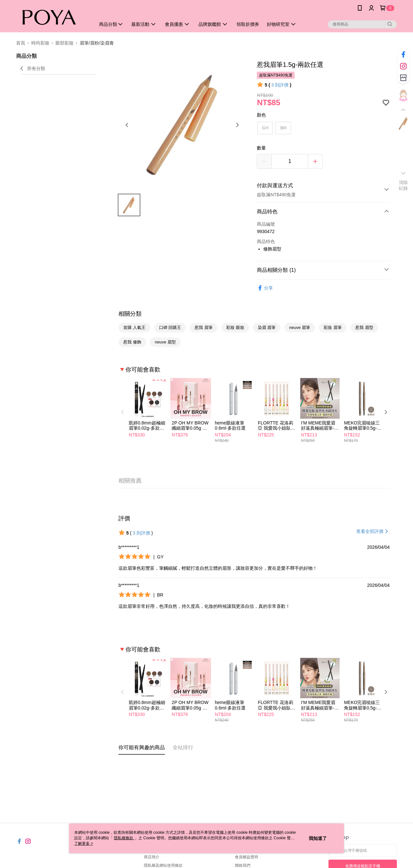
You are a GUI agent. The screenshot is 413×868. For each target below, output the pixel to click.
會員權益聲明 (247, 857)
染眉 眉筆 (267, 327)
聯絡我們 (243, 865)
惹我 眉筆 (204, 327)
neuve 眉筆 (300, 327)
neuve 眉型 (165, 342)
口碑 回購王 (170, 327)
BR (283, 128)
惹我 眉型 (364, 327)
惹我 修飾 (132, 342)
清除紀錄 (403, 185)
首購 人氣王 (134, 327)
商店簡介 (152, 857)
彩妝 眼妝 (235, 327)
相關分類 (130, 314)
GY (265, 128)
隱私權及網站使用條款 (163, 865)
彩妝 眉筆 (333, 327)
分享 (265, 288)
